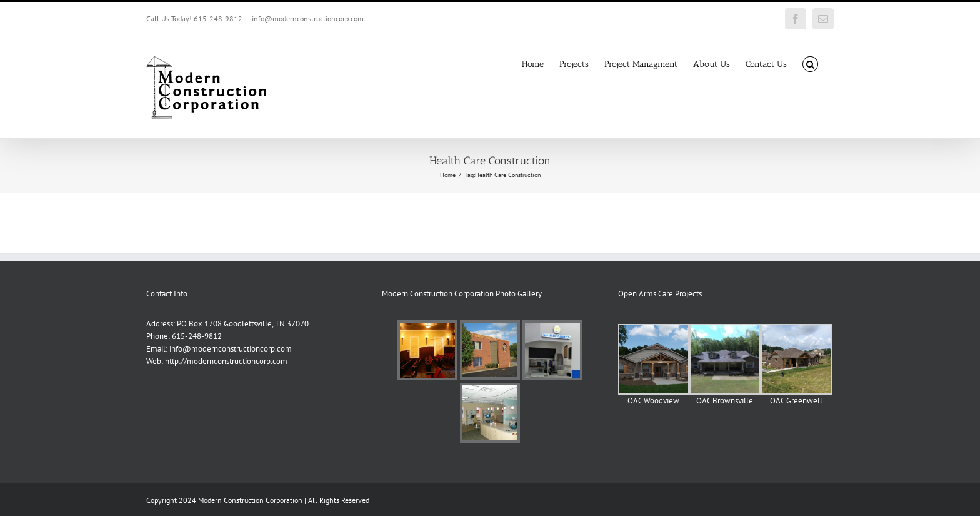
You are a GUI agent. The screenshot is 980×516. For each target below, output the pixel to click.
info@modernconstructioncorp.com (308, 18)
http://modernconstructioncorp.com (226, 361)
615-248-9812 (197, 336)
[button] (810, 63)
